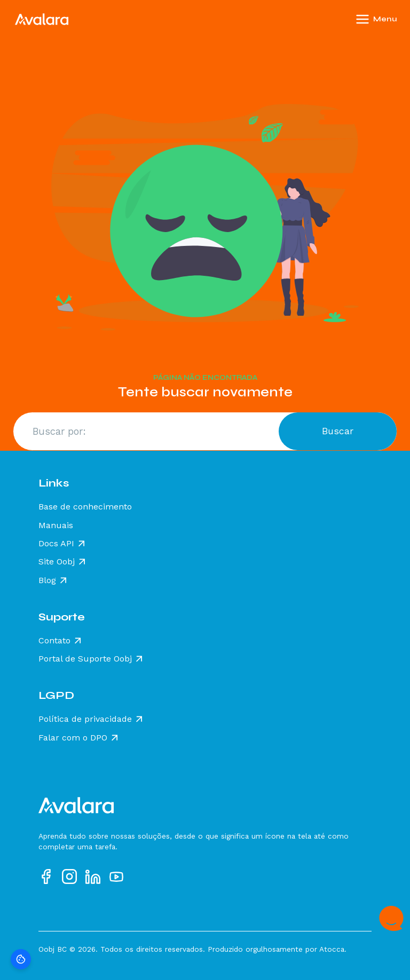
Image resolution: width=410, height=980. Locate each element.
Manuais (56, 525)
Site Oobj (57, 562)
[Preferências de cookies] (21, 959)
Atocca (332, 949)
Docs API (56, 544)
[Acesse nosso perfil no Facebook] (46, 877)
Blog (47, 580)
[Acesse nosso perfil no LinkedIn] (93, 877)
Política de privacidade (85, 719)
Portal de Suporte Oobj (85, 659)
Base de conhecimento (85, 507)
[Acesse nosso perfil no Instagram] (69, 877)
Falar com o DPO (73, 738)
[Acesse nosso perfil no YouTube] (116, 877)
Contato (54, 641)
